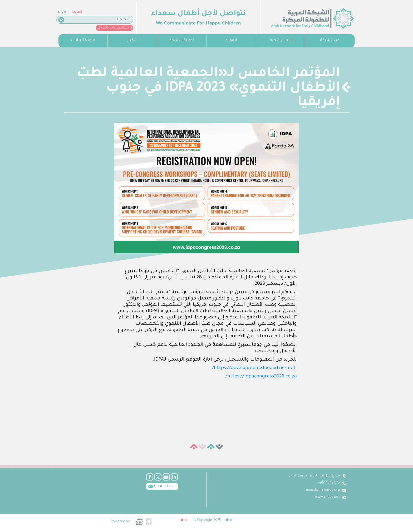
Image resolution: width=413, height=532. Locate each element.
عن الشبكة (330, 41)
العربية (77, 12)
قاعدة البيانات (83, 41)
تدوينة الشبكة (182, 41)
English (63, 12)
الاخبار (132, 41)
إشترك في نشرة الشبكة (114, 28)
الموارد (231, 41)
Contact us (160, 486)
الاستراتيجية (281, 41)
